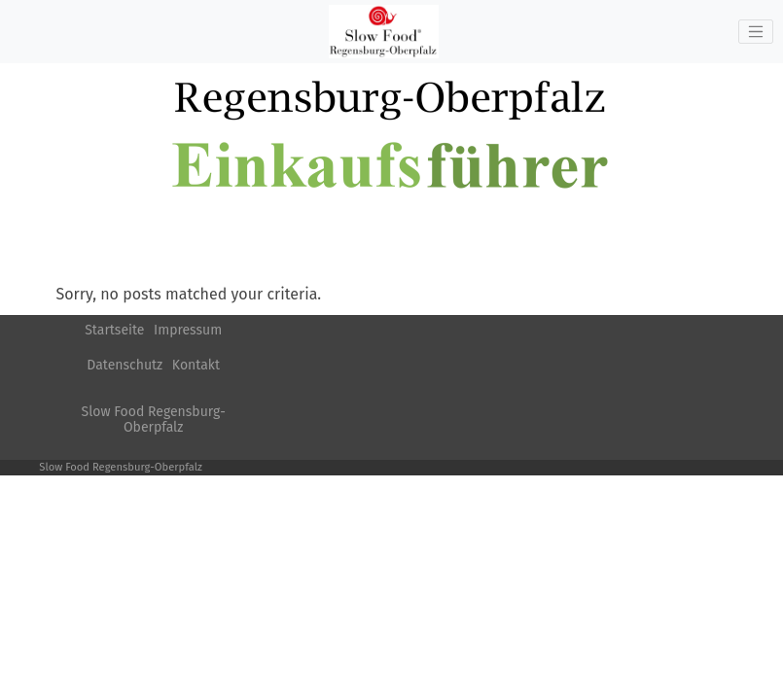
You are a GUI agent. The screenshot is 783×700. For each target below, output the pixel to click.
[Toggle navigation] (756, 32)
